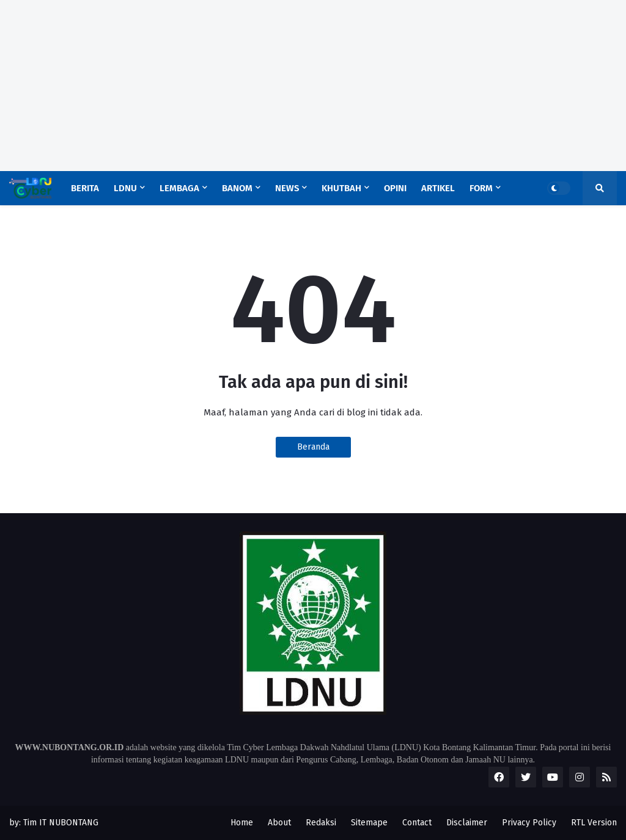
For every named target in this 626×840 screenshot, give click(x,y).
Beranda (313, 447)
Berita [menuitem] (85, 188)
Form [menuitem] (481, 188)
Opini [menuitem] (395, 188)
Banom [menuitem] (237, 188)
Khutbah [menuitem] (341, 188)
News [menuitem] (287, 188)
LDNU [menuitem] (125, 188)
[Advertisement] (313, 86)
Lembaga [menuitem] (179, 188)
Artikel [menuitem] (438, 188)
